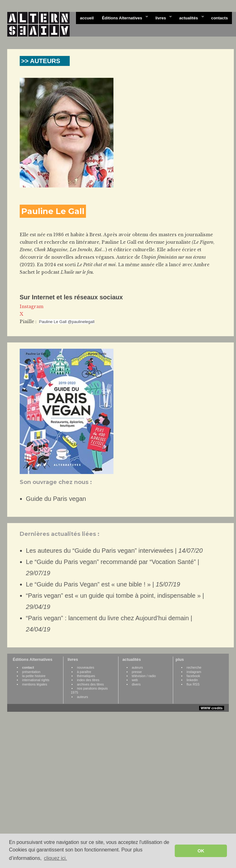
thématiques (86, 676)
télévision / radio (144, 676)
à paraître (84, 672)
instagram (194, 672)
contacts (219, 18)
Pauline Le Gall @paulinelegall (67, 322)
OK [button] (201, 851)
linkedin (192, 680)
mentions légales (35, 684)
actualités (189, 17)
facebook (193, 676)
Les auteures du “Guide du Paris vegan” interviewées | (114, 551)
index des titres (88, 680)
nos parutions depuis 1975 (89, 690)
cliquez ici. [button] (55, 858)
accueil (87, 18)
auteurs (83, 697)
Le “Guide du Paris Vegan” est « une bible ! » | (103, 584)
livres (162, 17)
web (135, 680)
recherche (194, 667)
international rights (36, 680)
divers (136, 684)
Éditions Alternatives (123, 17)
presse (137, 672)
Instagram (32, 307)
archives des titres (90, 684)
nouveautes (85, 667)
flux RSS (193, 684)
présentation (31, 672)
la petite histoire (34, 676)
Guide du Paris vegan (56, 499)
